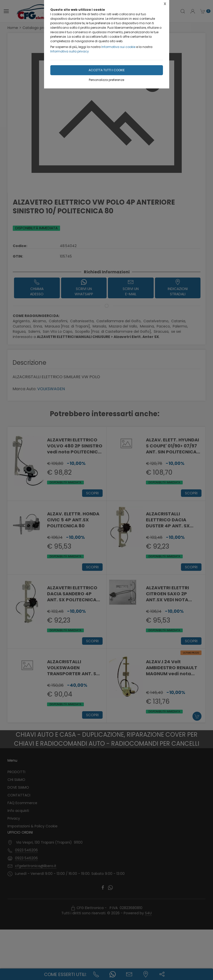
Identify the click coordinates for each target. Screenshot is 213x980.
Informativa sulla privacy (70, 51)
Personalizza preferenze (106, 80)
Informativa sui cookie (118, 47)
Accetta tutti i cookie (107, 70)
